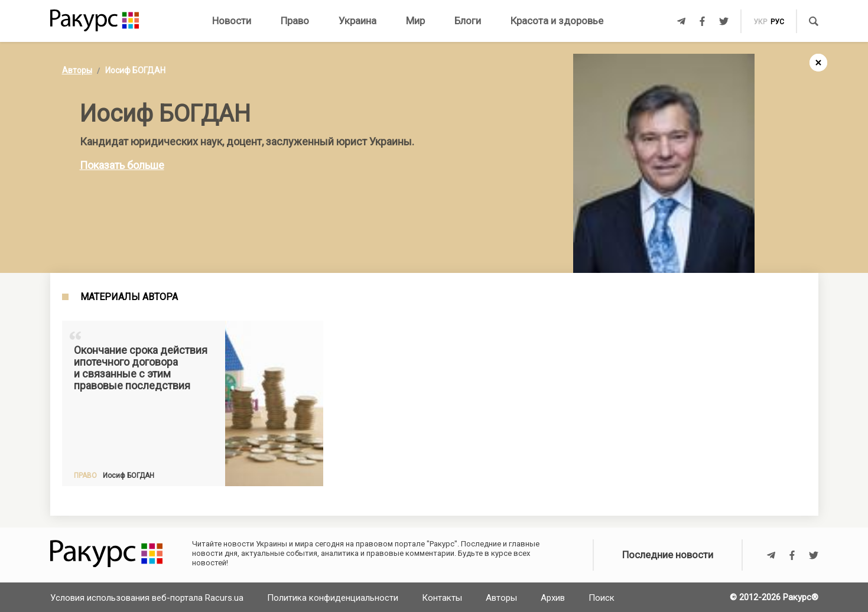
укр (760, 22)
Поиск (602, 598)
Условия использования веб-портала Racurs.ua (147, 598)
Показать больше (122, 165)
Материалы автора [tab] (129, 297)
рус (777, 22)
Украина (357, 21)
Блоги (468, 21)
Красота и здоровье (557, 21)
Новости (232, 21)
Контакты (442, 598)
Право (295, 21)
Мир (415, 21)
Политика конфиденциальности (333, 598)
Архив (553, 598)
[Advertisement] (434, 403)
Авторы (77, 70)
